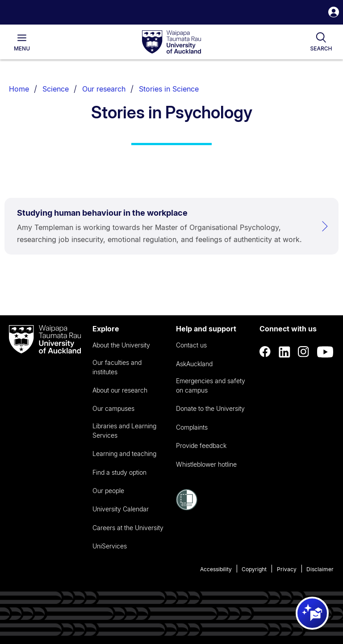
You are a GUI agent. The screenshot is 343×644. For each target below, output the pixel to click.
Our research (104, 89)
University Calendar (121, 509)
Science (56, 89)
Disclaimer (320, 569)
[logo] (171, 42)
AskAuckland (194, 364)
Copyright (254, 569)
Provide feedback (201, 445)
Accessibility (216, 569)
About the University (121, 345)
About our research (120, 390)
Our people (108, 491)
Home (19, 89)
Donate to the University (210, 408)
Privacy (287, 569)
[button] (334, 13)
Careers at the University (128, 528)
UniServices (110, 546)
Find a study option (119, 472)
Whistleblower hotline (206, 464)
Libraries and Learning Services (124, 431)
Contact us (191, 345)
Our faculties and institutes (117, 367)
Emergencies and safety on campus (211, 385)
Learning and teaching (124, 454)
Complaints (192, 427)
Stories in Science (169, 89)
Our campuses (113, 408)
